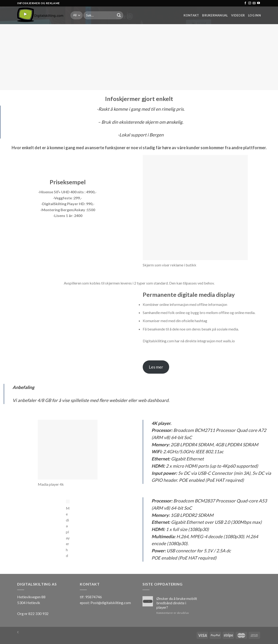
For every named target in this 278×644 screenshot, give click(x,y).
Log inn (254, 15)
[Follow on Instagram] (250, 3)
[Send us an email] (254, 3)
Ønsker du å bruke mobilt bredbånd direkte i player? (177, 603)
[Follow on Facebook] (245, 3)
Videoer (238, 15)
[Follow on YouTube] (259, 3)
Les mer (156, 367)
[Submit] (119, 15)
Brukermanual (215, 15)
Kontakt (191, 15)
